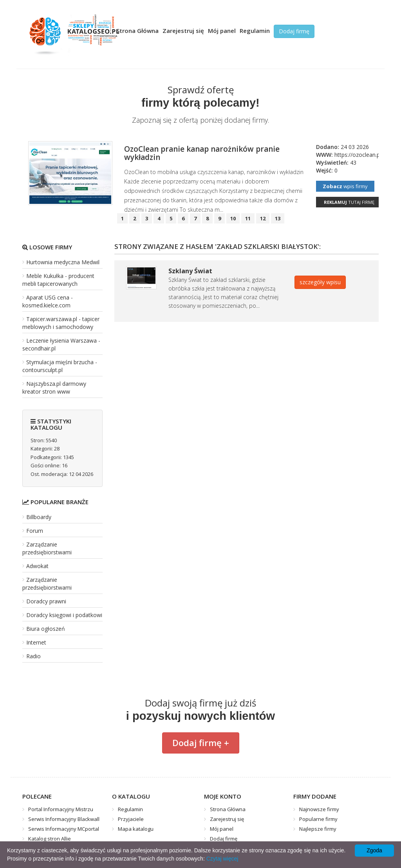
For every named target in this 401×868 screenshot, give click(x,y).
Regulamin (255, 31)
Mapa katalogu (136, 829)
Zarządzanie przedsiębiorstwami (47, 548)
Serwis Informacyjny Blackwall (64, 819)
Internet (36, 642)
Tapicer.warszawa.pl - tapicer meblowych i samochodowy (61, 323)
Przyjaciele (131, 819)
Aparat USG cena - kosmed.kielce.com (48, 301)
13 (278, 218)
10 (233, 218)
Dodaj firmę (294, 31)
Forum (35, 531)
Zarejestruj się (183, 31)
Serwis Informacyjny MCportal (64, 829)
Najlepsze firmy (318, 829)
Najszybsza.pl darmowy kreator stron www (54, 388)
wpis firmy (345, 186)
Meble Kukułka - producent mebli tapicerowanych (58, 280)
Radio (33, 656)
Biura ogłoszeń (46, 629)
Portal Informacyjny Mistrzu (61, 809)
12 (263, 218)
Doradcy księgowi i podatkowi (64, 615)
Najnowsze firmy (319, 809)
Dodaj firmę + (201, 743)
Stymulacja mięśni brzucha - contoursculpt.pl (60, 366)
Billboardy (39, 517)
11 (248, 218)
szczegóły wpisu (320, 282)
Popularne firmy (318, 819)
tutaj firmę (349, 202)
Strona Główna (137, 31)
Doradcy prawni (46, 601)
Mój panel (222, 31)
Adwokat (37, 566)
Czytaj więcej (222, 859)
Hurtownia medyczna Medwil (63, 262)
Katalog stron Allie (50, 839)
